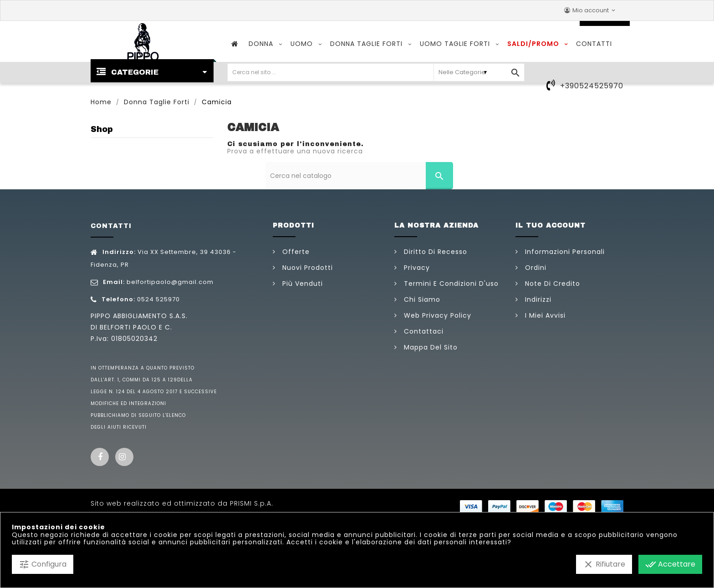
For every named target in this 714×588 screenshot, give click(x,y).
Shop (102, 129)
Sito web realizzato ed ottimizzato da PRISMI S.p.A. (182, 503)
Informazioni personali (564, 252)
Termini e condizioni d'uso (450, 284)
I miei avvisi (544, 315)
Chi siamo (421, 299)
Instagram (124, 457)
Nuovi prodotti (306, 268)
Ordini (535, 268)
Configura (43, 564)
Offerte (295, 252)
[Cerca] (360, 176)
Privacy (416, 268)
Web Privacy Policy (436, 315)
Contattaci (423, 331)
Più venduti (301, 284)
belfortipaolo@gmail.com (170, 282)
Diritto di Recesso (434, 252)
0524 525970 (158, 299)
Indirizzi (537, 299)
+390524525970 (592, 86)
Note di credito (551, 284)
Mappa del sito (430, 347)
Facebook (100, 457)
